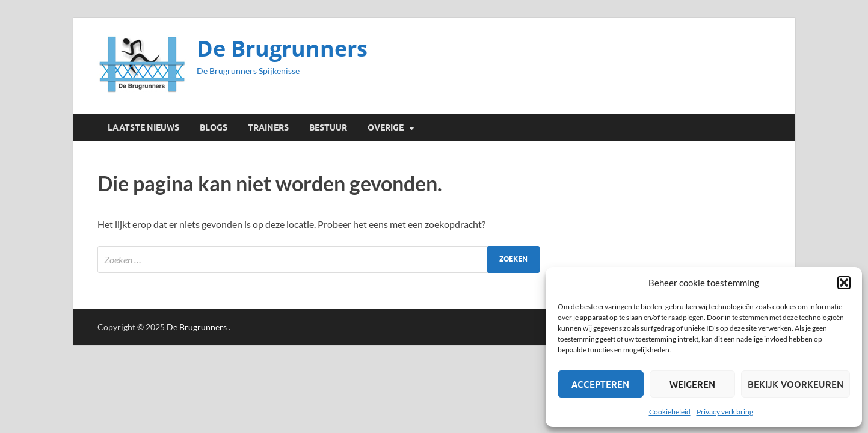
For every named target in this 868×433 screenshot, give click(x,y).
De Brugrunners (282, 48)
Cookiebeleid (670, 412)
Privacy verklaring (725, 412)
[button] (844, 283)
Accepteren (600, 384)
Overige (386, 127)
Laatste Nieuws (143, 127)
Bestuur (328, 127)
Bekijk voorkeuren (796, 384)
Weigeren (692, 384)
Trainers (268, 127)
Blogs (214, 127)
